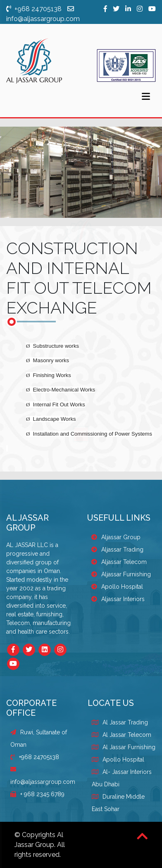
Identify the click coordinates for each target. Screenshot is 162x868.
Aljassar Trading (117, 550)
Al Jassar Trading (125, 722)
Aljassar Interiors (118, 599)
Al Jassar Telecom (127, 735)
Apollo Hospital (117, 587)
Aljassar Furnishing (121, 574)
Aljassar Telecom (119, 562)
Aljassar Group (116, 537)
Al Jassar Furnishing (129, 747)
